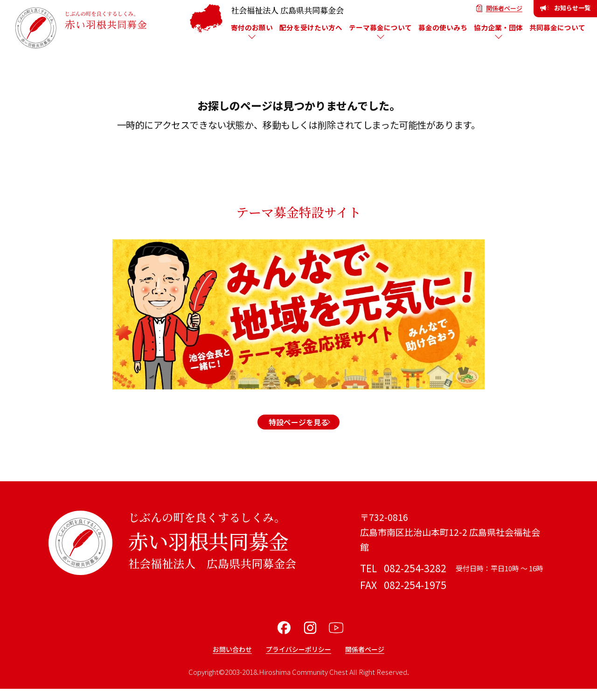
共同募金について (557, 27)
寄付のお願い (252, 27)
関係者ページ (499, 8)
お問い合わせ (221, 660)
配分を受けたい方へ (311, 27)
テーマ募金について (380, 27)
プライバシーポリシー (298, 660)
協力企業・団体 (498, 27)
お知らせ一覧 (565, 8)
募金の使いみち (443, 27)
